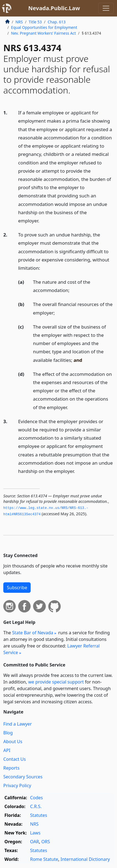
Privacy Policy (17, 786)
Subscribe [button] (17, 588)
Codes (36, 798)
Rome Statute (44, 859)
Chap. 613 (57, 22)
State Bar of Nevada (33, 633)
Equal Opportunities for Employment (44, 27)
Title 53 (35, 22)
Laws (35, 833)
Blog (8, 733)
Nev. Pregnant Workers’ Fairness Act (43, 33)
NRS (19, 22)
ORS (46, 842)
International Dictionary (85, 859)
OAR (34, 842)
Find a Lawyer (18, 724)
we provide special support (56, 682)
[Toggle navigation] (106, 8)
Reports (11, 768)
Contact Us (14, 759)
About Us (13, 742)
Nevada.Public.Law (54, 8)
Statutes (39, 815)
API (7, 750)
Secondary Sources (23, 777)
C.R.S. (36, 806)
